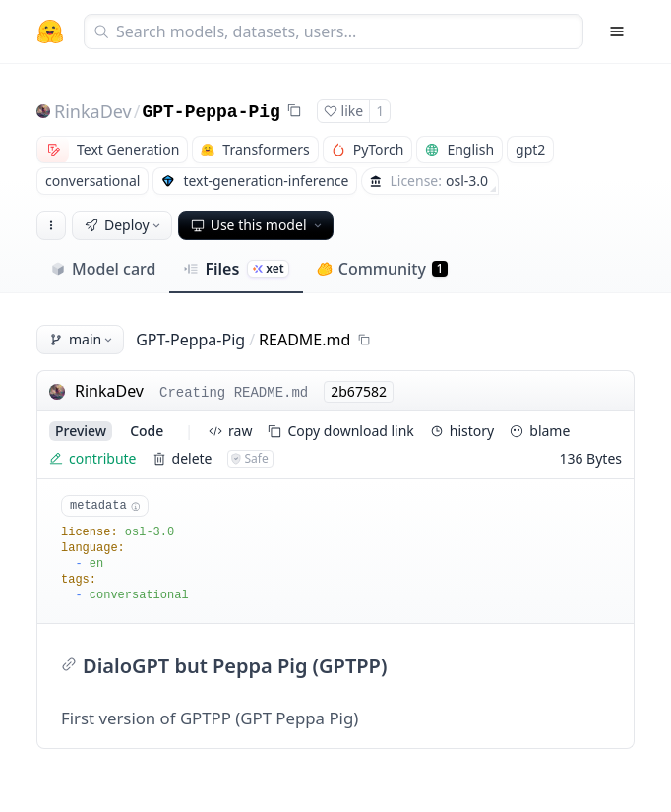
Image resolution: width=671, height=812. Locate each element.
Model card (103, 269)
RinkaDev (93, 111)
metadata (105, 506)
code (147, 431)
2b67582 (359, 391)
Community (382, 269)
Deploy (124, 225)
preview (81, 431)
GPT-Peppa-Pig (211, 112)
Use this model (258, 225)
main (82, 339)
